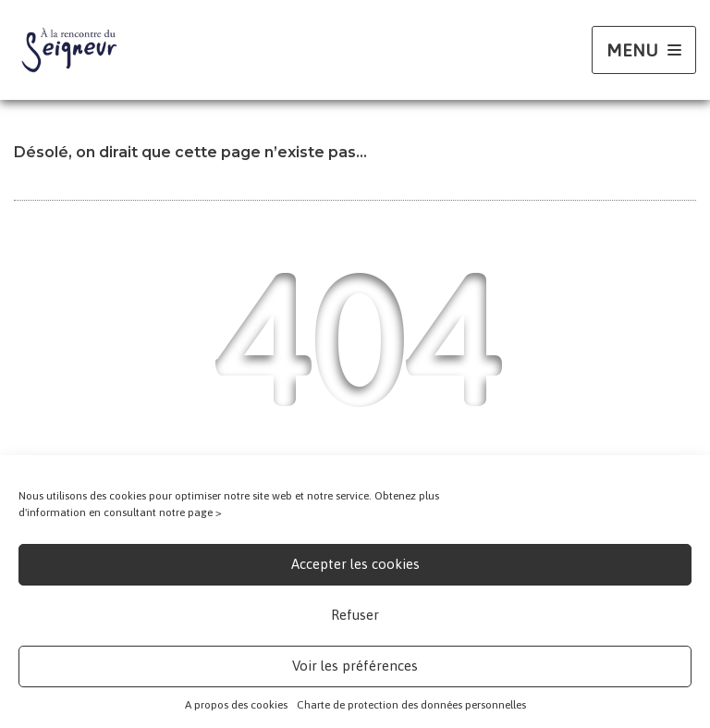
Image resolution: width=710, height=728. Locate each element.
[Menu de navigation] (644, 50)
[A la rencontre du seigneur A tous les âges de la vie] (69, 50)
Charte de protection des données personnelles (411, 705)
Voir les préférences (355, 666)
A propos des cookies (236, 705)
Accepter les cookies (355, 564)
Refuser (355, 615)
